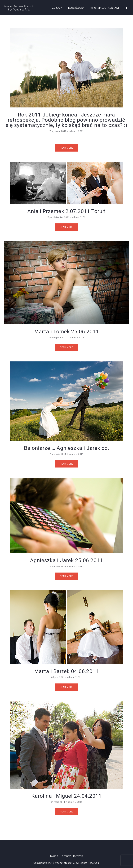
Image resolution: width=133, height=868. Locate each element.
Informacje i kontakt (105, 8)
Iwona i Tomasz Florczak (66, 856)
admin (72, 131)
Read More (66, 148)
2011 (81, 131)
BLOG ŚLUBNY (76, 8)
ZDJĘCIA (57, 8)
